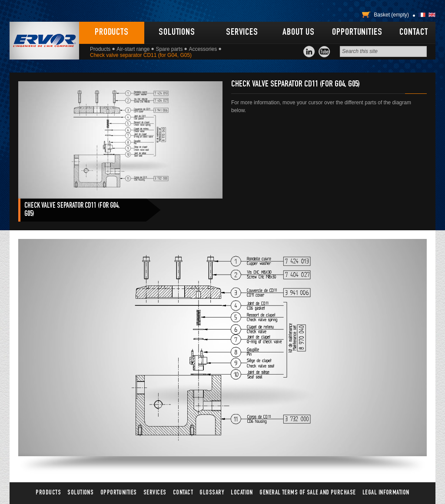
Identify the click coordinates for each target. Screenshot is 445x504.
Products (112, 33)
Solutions (177, 33)
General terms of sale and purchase (307, 493)
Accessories (203, 49)
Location (242, 493)
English (432, 15)
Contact (413, 33)
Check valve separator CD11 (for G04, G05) (72, 210)
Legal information (386, 493)
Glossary (212, 493)
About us (298, 33)
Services (242, 33)
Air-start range (133, 49)
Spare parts (169, 49)
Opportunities (357, 33)
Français (422, 15)
